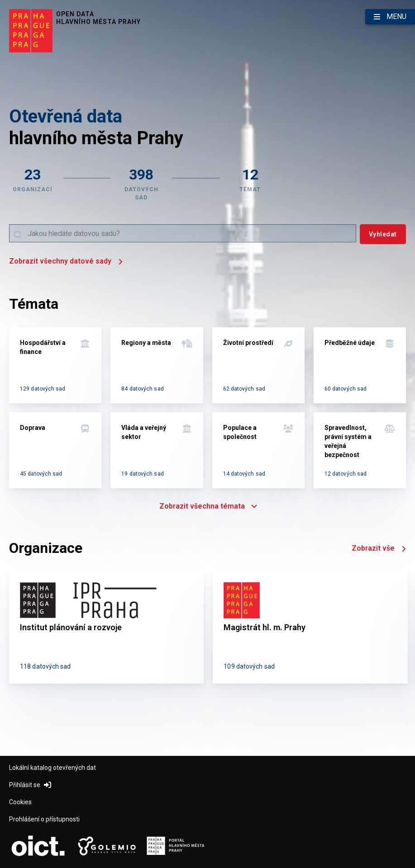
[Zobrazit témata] (250, 183)
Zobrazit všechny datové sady (66, 262)
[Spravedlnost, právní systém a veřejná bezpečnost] (360, 450)
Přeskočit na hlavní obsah (0, 0)
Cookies (20, 802)
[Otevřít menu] (390, 17)
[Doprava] (55, 450)
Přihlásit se (30, 785)
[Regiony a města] (157, 365)
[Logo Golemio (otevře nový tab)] (107, 846)
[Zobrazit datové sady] (141, 183)
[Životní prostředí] (258, 365)
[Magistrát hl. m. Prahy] (310, 627)
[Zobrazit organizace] (33, 183)
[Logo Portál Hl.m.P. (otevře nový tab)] (176, 846)
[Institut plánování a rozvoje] (106, 627)
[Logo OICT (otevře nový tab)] (38, 846)
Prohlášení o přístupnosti (44, 819)
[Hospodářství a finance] (55, 365)
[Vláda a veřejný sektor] (157, 450)
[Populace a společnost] (258, 450)
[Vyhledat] (383, 234)
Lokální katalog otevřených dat (52, 768)
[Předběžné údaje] (360, 365)
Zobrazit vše (379, 549)
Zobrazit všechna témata (208, 506)
